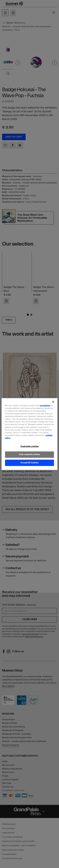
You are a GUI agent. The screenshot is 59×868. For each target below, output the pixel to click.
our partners (45, 406)
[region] (29, 434)
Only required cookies (29, 454)
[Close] (53, 402)
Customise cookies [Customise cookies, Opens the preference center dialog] (30, 446)
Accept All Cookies (29, 463)
